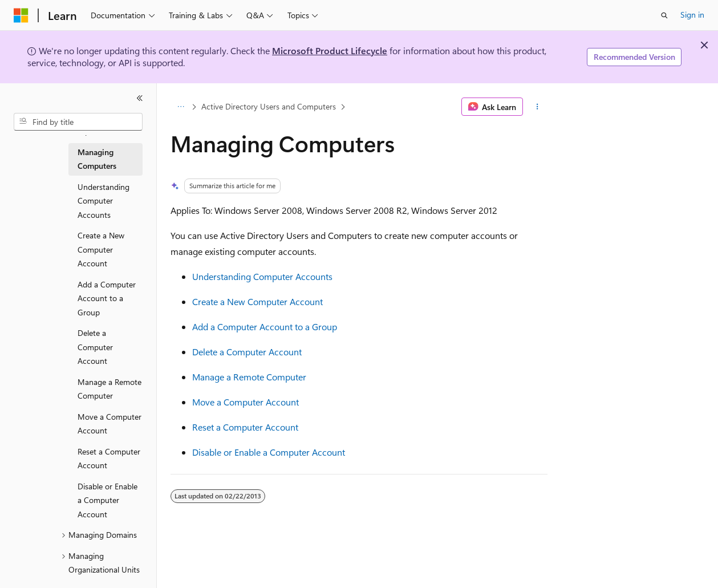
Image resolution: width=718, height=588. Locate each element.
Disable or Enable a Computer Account (269, 452)
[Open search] (664, 15)
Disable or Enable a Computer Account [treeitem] (108, 500)
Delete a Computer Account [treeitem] (95, 347)
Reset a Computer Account (245, 427)
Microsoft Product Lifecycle (330, 50)
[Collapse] (140, 98)
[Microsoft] (21, 15)
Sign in (692, 15)
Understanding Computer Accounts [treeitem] (104, 201)
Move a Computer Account (246, 402)
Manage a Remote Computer (249, 377)
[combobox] (78, 122)
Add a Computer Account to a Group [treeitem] (107, 298)
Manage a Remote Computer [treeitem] (109, 389)
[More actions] (538, 107)
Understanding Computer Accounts (262, 276)
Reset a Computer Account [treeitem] (109, 459)
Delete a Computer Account (247, 352)
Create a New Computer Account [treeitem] (101, 249)
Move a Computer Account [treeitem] (109, 424)
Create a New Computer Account (257, 301)
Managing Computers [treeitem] (97, 159)
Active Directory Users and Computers (269, 106)
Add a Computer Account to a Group (265, 327)
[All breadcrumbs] (180, 107)
